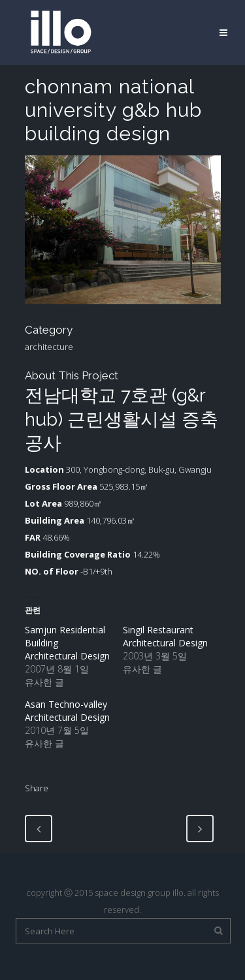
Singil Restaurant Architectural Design (165, 636)
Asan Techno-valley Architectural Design (67, 711)
